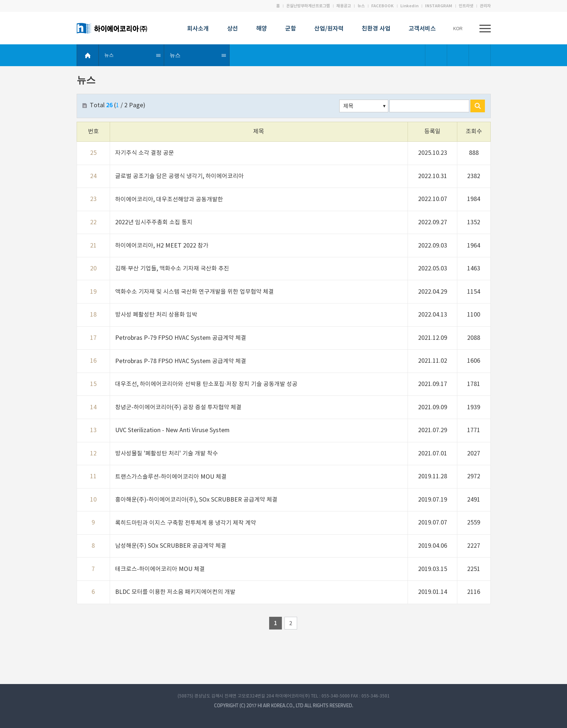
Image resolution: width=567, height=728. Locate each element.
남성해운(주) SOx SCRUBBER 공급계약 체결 (171, 546)
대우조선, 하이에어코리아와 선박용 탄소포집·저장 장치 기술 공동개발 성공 (206, 384)
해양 (262, 29)
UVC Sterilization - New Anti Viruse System (172, 430)
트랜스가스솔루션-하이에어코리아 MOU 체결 (171, 477)
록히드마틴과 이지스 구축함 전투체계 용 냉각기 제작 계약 (186, 523)
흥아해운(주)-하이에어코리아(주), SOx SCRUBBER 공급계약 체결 (196, 500)
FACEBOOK (382, 6)
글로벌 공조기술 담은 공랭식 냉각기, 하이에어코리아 (179, 176)
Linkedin (409, 6)
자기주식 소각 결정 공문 (145, 153)
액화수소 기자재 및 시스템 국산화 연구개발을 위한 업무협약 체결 (195, 292)
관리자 (485, 6)
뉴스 (361, 6)
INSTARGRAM (439, 6)
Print (480, 55)
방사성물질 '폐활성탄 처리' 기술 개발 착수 (167, 454)
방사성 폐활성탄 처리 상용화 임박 (156, 315)
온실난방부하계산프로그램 (308, 6)
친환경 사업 (376, 29)
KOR (459, 29)
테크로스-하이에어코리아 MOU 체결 (160, 569)
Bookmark (436, 55)
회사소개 (198, 29)
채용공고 (344, 6)
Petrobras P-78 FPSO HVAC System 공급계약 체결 (181, 361)
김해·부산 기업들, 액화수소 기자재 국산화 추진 (172, 269)
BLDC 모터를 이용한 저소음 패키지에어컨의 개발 (175, 592)
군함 (291, 29)
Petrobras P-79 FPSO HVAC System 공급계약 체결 (181, 338)
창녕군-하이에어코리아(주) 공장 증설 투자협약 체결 (178, 407)
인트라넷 (466, 6)
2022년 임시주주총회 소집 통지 (154, 222)
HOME (88, 55)
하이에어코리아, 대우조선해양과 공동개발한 (169, 200)
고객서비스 (422, 29)
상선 (232, 29)
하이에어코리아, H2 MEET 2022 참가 (162, 246)
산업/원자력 (329, 29)
